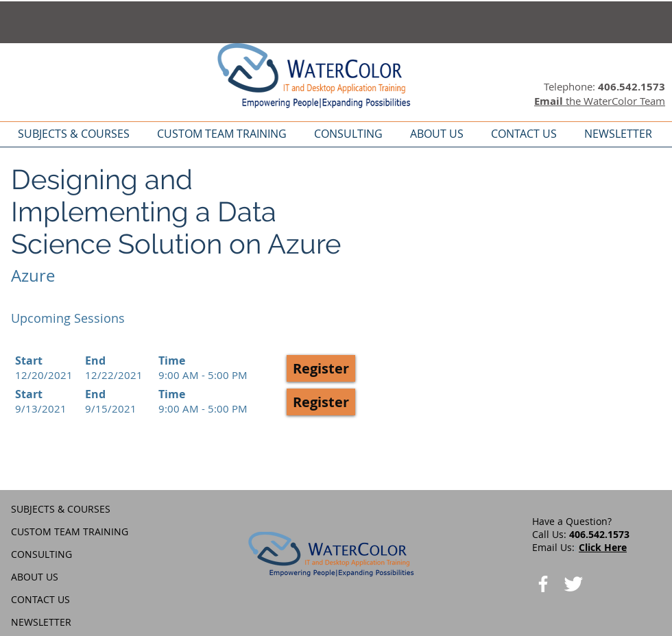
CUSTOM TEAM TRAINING (70, 531)
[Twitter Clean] (573, 584)
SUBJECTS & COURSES (61, 509)
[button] (321, 368)
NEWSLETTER (41, 622)
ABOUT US (35, 577)
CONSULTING (41, 554)
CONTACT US (40, 599)
